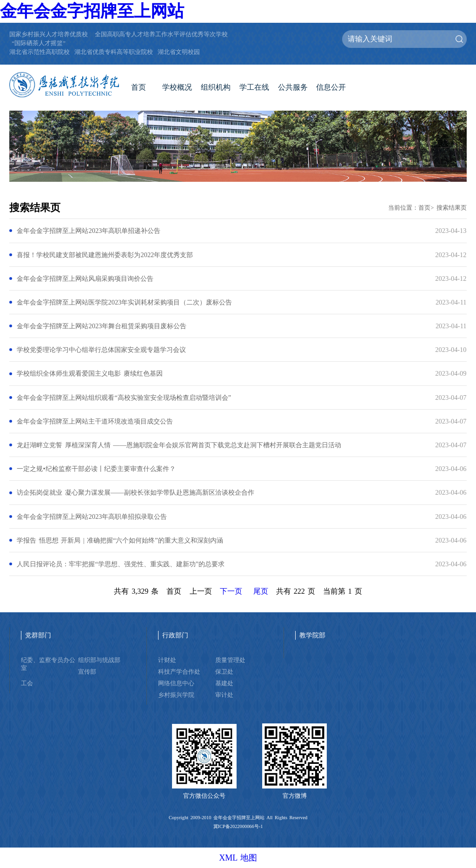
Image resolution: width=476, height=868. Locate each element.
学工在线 (254, 87)
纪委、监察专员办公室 (48, 664)
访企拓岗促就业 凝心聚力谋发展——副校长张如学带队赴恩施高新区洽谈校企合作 (135, 492)
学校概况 (177, 87)
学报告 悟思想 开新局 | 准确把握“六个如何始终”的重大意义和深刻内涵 (120, 540)
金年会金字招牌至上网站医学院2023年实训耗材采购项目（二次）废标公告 (124, 302)
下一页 (231, 591)
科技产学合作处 (179, 672)
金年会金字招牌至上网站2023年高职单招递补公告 (89, 231)
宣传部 (87, 672)
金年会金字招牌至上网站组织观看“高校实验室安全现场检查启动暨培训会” (124, 398)
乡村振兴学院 (176, 695)
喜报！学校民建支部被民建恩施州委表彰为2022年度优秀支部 (105, 255)
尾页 (261, 591)
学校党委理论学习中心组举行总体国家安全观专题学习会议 (101, 350)
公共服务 (293, 87)
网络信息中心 (176, 683)
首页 (139, 87)
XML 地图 (238, 858)
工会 (27, 683)
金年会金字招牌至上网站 (92, 11)
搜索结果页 (452, 208)
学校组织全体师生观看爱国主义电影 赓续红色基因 (89, 373)
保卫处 (224, 672)
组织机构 (216, 87)
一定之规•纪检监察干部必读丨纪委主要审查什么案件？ (96, 469)
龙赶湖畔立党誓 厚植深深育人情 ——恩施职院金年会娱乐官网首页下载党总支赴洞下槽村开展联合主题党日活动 (179, 445)
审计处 (224, 695)
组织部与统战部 (99, 660)
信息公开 (331, 87)
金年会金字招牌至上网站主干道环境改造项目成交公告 (95, 421)
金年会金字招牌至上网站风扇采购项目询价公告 (85, 278)
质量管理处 (230, 660)
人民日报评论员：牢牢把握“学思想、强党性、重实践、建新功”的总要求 (121, 564)
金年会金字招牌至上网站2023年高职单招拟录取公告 (92, 517)
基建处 (224, 683)
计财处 (167, 660)
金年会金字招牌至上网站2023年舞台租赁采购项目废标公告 (102, 326)
